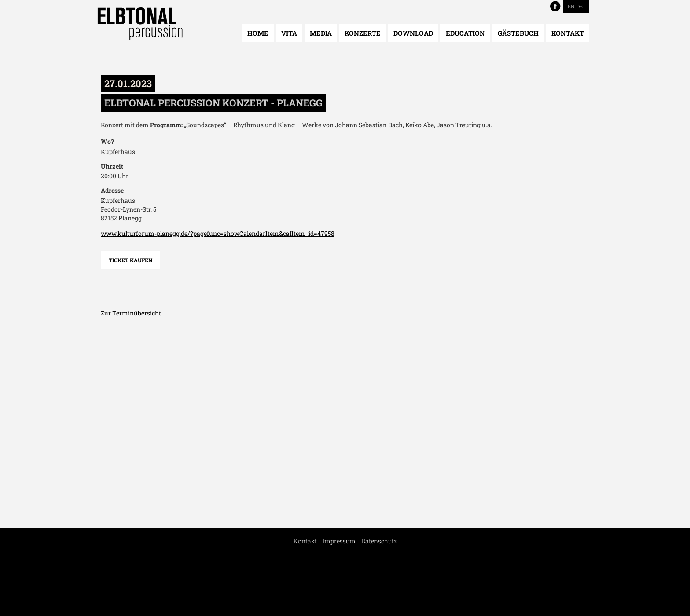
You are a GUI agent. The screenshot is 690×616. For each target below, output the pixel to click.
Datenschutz (379, 541)
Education (465, 33)
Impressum (339, 541)
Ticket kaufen (130, 260)
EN (571, 6)
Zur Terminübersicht (131, 313)
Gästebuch (518, 33)
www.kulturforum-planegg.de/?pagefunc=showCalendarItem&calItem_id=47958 (218, 233)
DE (580, 6)
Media (321, 33)
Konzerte (363, 33)
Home (258, 33)
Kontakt (568, 33)
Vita (289, 33)
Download (413, 33)
